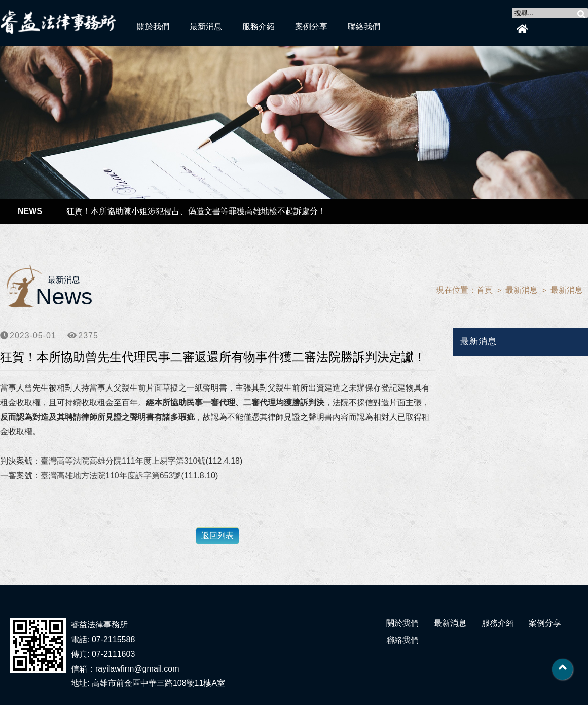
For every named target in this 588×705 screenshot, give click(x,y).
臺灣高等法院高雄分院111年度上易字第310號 (123, 461)
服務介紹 (259, 27)
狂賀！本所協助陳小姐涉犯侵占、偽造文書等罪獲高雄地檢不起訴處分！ (196, 211)
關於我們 (153, 27)
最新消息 (206, 27)
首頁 (485, 290)
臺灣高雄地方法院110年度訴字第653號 (111, 475)
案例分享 (311, 27)
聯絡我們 (364, 27)
